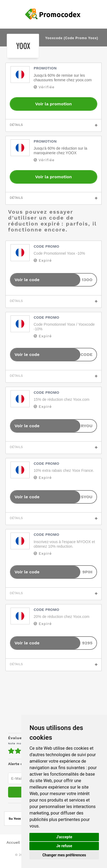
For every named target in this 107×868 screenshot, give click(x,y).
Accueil (13, 842)
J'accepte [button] (64, 837)
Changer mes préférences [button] (64, 855)
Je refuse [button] (64, 846)
